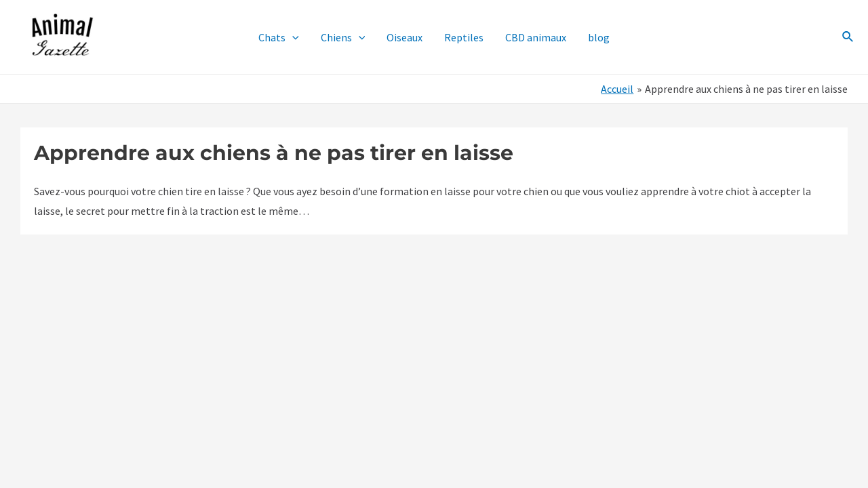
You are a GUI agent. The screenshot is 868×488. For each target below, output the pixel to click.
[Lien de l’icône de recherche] (848, 37)
